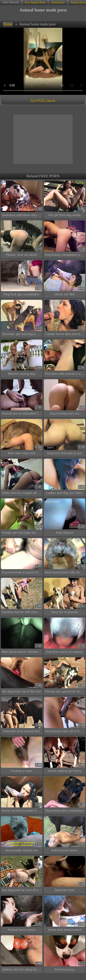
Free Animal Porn (35, 2)
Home (8, 24)
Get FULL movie (43, 101)
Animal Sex (58, 2)
